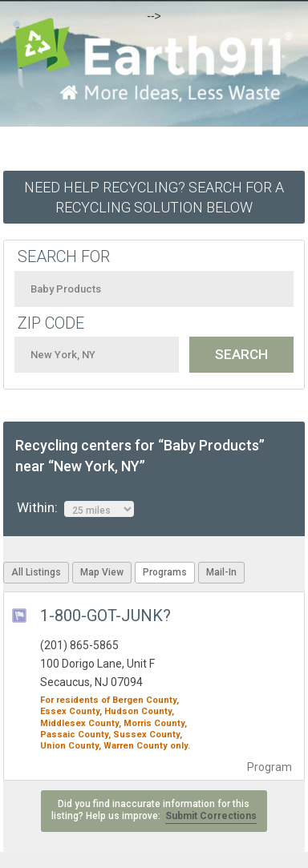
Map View (102, 572)
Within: (75, 508)
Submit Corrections (211, 816)
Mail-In (221, 572)
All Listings (36, 572)
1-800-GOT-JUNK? (105, 616)
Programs (165, 572)
